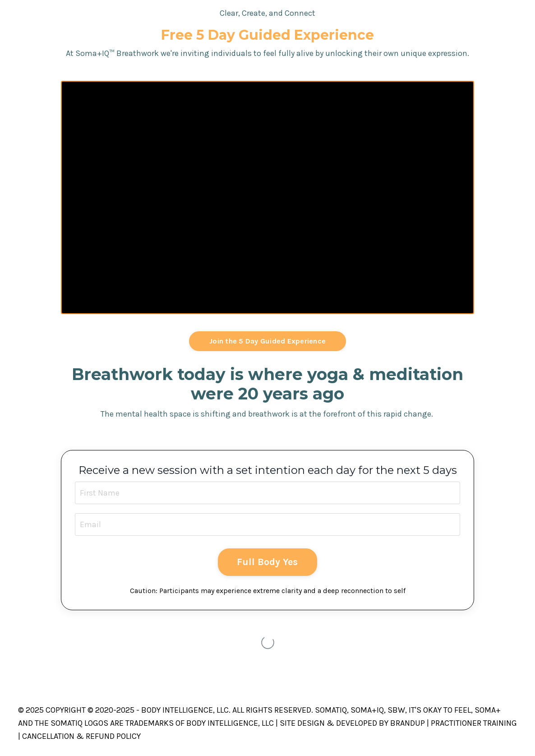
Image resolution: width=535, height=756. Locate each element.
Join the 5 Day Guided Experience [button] (267, 341)
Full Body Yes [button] (267, 562)
